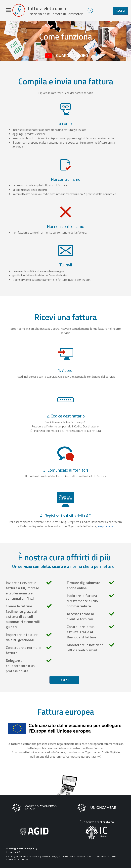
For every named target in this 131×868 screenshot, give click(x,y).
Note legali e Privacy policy (21, 849)
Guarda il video (72, 56)
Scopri (64, 681)
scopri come (105, 527)
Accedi (120, 11)
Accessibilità (13, 853)
